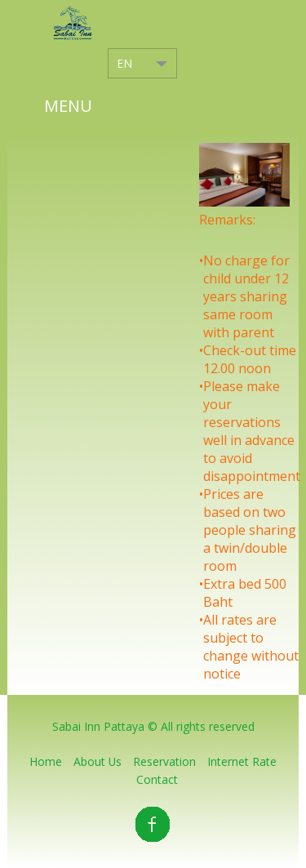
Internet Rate (242, 761)
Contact (157, 779)
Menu (68, 106)
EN (124, 63)
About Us (98, 761)
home (46, 761)
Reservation (164, 761)
